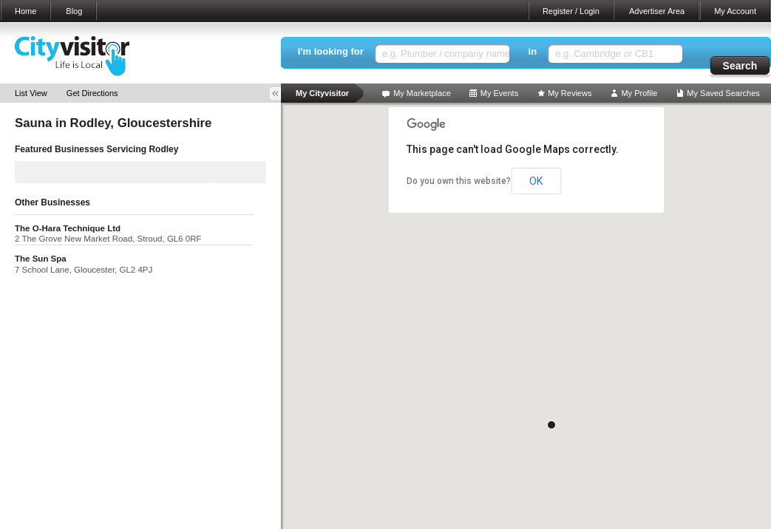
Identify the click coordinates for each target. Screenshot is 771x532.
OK (536, 181)
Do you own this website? (459, 181)
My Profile (639, 93)
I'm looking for (331, 51)
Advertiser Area (657, 11)
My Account (735, 11)
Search (740, 66)
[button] (551, 425)
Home (26, 11)
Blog (74, 11)
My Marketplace (422, 93)
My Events (499, 93)
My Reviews (570, 93)
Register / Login (571, 11)
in (533, 51)
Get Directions (92, 93)
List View (31, 93)
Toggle (280, 93)
